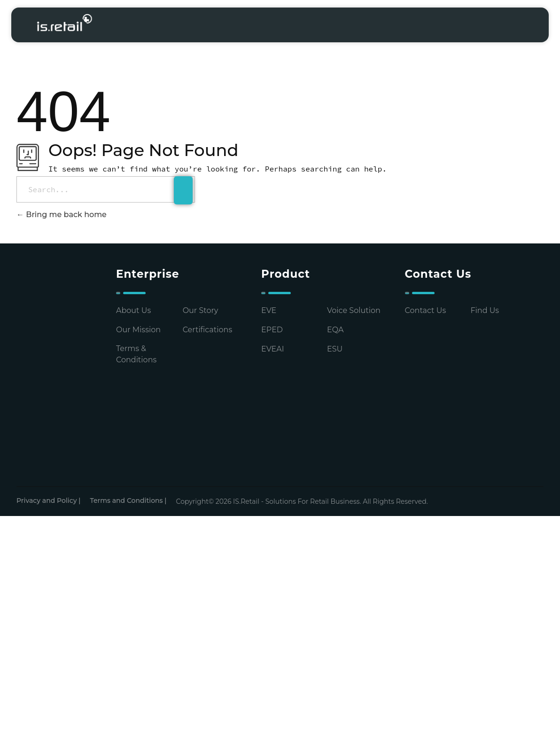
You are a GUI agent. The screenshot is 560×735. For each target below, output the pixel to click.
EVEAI (272, 349)
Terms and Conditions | (128, 500)
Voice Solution (354, 310)
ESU (335, 349)
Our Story (201, 310)
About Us (133, 310)
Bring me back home (62, 215)
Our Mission (138, 330)
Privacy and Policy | (48, 500)
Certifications (208, 330)
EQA (335, 330)
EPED (272, 330)
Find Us (485, 310)
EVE (269, 310)
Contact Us (426, 310)
